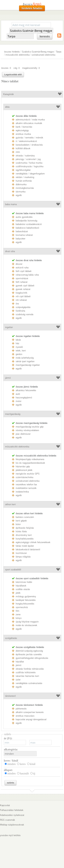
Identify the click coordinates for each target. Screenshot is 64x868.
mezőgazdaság (13, 414)
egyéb (19, 195)
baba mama (11, 204)
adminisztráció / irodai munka (30, 120)
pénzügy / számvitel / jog (28, 159)
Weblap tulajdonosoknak (12, 825)
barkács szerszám (25, 517)
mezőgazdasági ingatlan (28, 365)
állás (7, 107)
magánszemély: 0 (31, 68)
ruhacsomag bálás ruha (27, 275)
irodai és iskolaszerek (26, 625)
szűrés (10, 783)
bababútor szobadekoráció (29, 224)
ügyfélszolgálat (23, 170)
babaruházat (22, 231)
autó (18, 394)
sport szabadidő (13, 570)
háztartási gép (23, 466)
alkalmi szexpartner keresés (30, 712)
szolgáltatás (11, 638)
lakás (18, 340)
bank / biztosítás (24, 127)
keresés (45, 36)
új (34, 773)
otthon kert (10, 504)
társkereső (10, 696)
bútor (18, 524)
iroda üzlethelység (25, 358)
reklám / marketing (25, 177)
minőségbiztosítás (25, 188)
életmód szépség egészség (29, 651)
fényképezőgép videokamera (30, 459)
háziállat (20, 662)
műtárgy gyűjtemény (26, 596)
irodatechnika (22, 492)
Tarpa (59, 52)
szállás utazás (23, 589)
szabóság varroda (24, 314)
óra (17, 304)
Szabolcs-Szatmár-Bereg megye (38, 52)
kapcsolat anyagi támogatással (31, 719)
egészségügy (22, 130)
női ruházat (21, 300)
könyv (19, 618)
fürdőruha (20, 311)
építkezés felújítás (25, 528)
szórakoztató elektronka (43, 55)
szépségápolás (23, 307)
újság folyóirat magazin (27, 622)
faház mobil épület (25, 546)
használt (24, 773)
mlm (18, 152)
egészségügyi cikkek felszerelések (33, 542)
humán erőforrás (24, 181)
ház (17, 343)
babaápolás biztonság (26, 221)
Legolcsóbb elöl (13, 75)
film (17, 611)
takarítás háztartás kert (27, 676)
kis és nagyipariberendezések (30, 463)
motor (19, 401)
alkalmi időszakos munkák (29, 123)
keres (23, 764)
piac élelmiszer (23, 434)
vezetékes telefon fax (26, 484)
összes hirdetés (12, 52)
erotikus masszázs (25, 716)
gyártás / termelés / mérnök (29, 138)
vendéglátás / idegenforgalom (30, 174)
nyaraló (19, 347)
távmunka (21, 192)
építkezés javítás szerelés (29, 654)
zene (18, 614)
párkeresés (21, 709)
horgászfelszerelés (25, 604)
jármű (8, 378)
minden (11, 764)
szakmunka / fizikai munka (29, 163)
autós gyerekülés (24, 217)
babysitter (20, 239)
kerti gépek (21, 521)
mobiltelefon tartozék (26, 488)
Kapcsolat (5, 805)
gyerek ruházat (23, 289)
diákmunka (21, 184)
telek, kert (21, 351)
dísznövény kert (24, 535)
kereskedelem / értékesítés (29, 145)
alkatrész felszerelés (26, 390)
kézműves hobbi (24, 582)
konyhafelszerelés (25, 539)
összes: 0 (6, 68)
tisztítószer (21, 553)
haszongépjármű (24, 398)
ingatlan (9, 327)
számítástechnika (24, 477)
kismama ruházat (24, 235)
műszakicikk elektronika (17, 55)
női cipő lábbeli (23, 296)
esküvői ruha (22, 268)
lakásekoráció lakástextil (28, 549)
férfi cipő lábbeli (23, 271)
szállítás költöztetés (26, 672)
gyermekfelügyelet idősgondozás (32, 658)
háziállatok (21, 586)
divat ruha (10, 251)
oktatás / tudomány (25, 156)
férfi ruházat (22, 282)
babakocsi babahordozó (27, 228)
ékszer (19, 264)
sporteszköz (22, 607)
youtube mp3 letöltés (10, 835)
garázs (19, 354)
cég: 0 (17, 68)
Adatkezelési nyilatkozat (12, 815)
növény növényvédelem (27, 430)
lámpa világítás (23, 557)
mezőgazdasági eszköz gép (30, 427)
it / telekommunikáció (26, 141)
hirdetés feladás (32, 8)
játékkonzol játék (24, 470)
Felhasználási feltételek (12, 810)
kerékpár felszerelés (26, 600)
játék (18, 593)
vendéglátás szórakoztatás (29, 683)
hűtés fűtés (21, 531)
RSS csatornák (8, 820)
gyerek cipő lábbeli (25, 286)
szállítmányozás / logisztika (30, 166)
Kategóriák (9, 94)
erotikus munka (23, 134)
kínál (33, 764)
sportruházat (22, 278)
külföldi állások (23, 148)
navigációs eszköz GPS (28, 474)
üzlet (18, 680)
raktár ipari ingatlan (25, 361)
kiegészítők (21, 293)
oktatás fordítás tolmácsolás (30, 669)
